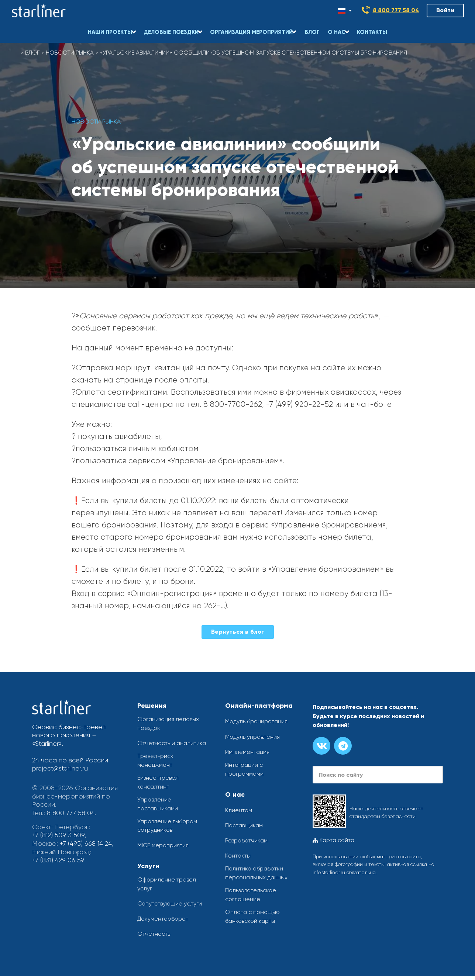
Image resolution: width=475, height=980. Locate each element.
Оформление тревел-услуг (169, 887)
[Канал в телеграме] (343, 746)
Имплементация (247, 752)
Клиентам (239, 811)
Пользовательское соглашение (252, 896)
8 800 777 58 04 (396, 10)
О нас (235, 795)
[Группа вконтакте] (321, 746)
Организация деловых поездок (169, 724)
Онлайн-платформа (259, 706)
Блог (33, 53)
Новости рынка (72, 53)
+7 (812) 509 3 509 (58, 835)
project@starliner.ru (61, 768)
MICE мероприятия (164, 848)
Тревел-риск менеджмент (156, 761)
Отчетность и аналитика (172, 744)
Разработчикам (247, 841)
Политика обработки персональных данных (257, 874)
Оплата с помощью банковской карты (253, 919)
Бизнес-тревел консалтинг (159, 784)
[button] (112, 28)
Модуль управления (253, 737)
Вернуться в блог (238, 632)
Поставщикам (245, 826)
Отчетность (154, 937)
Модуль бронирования (258, 721)
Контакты (238, 856)
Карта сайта (333, 840)
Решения (152, 706)
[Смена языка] (345, 11)
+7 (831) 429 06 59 (59, 860)
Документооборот (164, 922)
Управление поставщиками (158, 806)
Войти (445, 10)
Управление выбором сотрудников (168, 828)
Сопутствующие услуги (170, 907)
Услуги (148, 869)
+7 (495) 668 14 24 (87, 843)
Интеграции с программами (245, 770)
